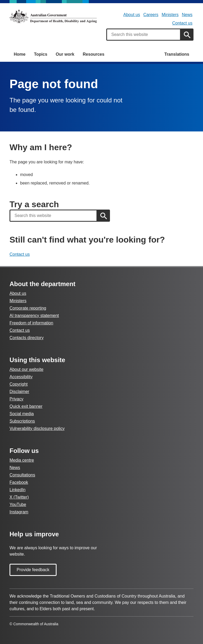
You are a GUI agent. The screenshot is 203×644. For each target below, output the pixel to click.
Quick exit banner (26, 406)
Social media (22, 414)
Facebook (19, 482)
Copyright (19, 384)
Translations (177, 54)
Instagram (19, 512)
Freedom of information (31, 323)
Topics (40, 54)
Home (20, 54)
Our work (65, 54)
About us (132, 15)
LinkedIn (18, 490)
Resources (94, 54)
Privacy (16, 399)
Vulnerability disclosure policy (37, 428)
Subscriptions (22, 421)
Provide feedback (33, 570)
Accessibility (21, 377)
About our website (26, 369)
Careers (151, 15)
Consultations (22, 475)
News (187, 15)
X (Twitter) (19, 497)
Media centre (22, 460)
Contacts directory (27, 338)
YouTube (18, 505)
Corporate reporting (28, 308)
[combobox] (144, 35)
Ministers (170, 15)
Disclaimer (19, 392)
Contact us (182, 23)
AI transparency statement (34, 316)
